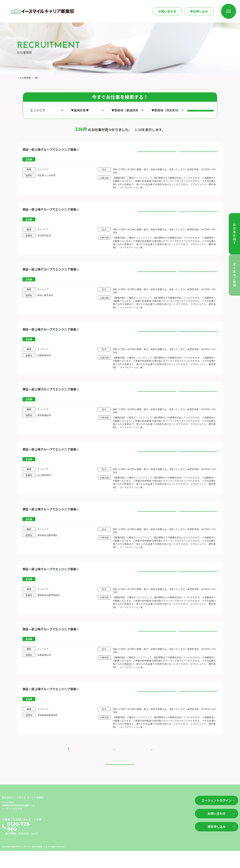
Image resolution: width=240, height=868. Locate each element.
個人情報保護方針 (136, 831)
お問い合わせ (167, 11)
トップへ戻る (120, 781)
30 (137, 761)
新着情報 (83, 818)
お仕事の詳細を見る (157, 153)
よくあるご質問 (106, 818)
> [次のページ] (152, 761)
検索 (203, 111)
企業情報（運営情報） (138, 818)
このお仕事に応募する (198, 153)
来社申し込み (199, 11)
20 (129, 761)
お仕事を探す (60, 818)
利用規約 (130, 825)
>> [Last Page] (159, 761)
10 (120, 761)
